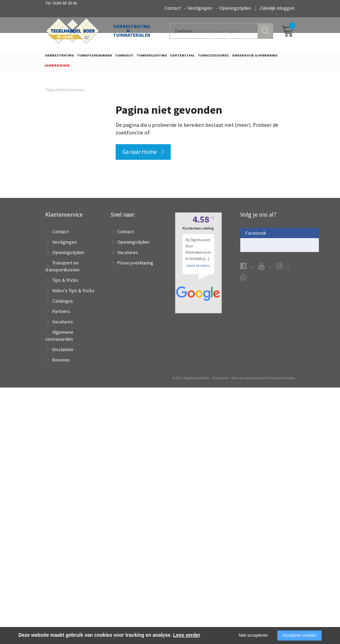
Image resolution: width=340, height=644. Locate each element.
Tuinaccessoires (213, 58)
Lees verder (187, 635)
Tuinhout (124, 58)
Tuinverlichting (152, 58)
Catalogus (63, 304)
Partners (61, 315)
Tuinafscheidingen (94, 58)
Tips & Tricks (65, 284)
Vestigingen (200, 8)
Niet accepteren (253, 635)
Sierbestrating (59, 58)
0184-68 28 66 (65, 3)
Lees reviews (198, 506)
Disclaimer (63, 353)
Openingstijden (235, 8)
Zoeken (266, 33)
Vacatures (63, 325)
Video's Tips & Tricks (73, 294)
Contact (173, 8)
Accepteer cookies (299, 635)
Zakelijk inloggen (277, 8)
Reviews (61, 363)
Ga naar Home (140, 155)
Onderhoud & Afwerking (255, 58)
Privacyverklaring (135, 266)
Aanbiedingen (57, 68)
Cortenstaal (182, 58)
